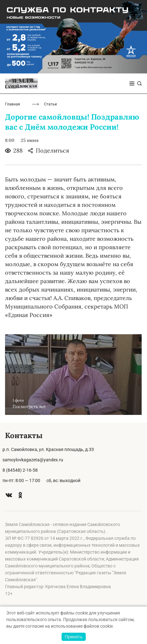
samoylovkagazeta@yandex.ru (33, 460)
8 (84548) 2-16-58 (20, 470)
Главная (13, 104)
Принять (74, 637)
